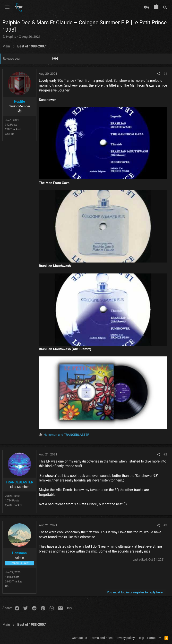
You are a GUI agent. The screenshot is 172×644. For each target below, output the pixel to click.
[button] (7, 7)
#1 (165, 74)
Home (151, 638)
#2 (165, 454)
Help (141, 638)
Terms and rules (101, 638)
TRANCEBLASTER (19, 482)
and (66, 435)
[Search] (165, 7)
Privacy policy (125, 638)
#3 (165, 525)
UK (7, 586)
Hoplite (11, 37)
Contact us (80, 638)
